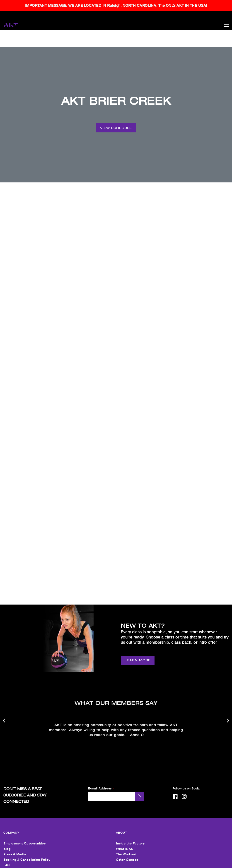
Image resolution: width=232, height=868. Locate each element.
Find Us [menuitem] (9, 808)
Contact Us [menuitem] (125, 808)
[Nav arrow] (4, 640)
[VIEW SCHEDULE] (116, 112)
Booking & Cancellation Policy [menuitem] (27, 779)
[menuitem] (12, 856)
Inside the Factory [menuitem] (130, 763)
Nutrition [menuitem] (10, 830)
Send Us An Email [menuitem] (130, 813)
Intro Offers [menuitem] (12, 819)
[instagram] (184, 716)
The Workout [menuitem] (126, 774)
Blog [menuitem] (7, 768)
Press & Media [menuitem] (15, 774)
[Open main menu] (226, 25)
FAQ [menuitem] (7, 785)
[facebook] (175, 716)
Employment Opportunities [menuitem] (24, 763)
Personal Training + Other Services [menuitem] (30, 824)
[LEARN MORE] (138, 584)
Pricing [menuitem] (9, 813)
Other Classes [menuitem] (127, 779)
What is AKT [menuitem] (126, 768)
